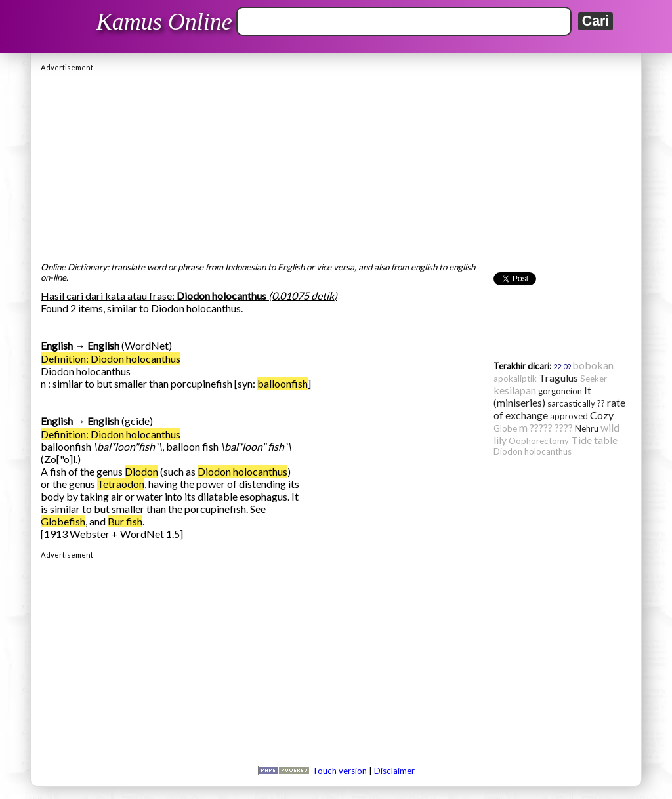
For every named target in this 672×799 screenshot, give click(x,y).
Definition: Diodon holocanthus (111, 359)
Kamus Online (164, 22)
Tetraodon (121, 484)
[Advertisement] (336, 163)
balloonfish (283, 383)
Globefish (63, 521)
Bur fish (125, 521)
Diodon (141, 471)
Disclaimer (394, 771)
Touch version (340, 771)
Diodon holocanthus (242, 471)
